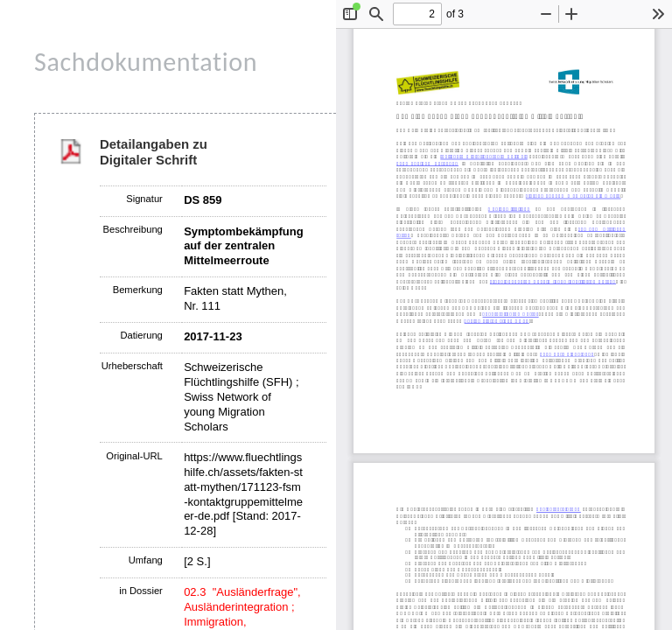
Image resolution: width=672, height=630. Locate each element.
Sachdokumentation (146, 62)
